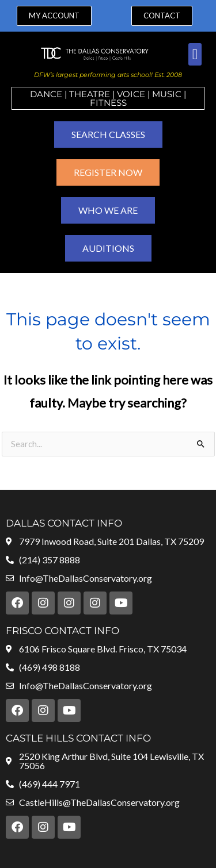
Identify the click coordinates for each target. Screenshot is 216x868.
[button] (195, 54)
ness (115, 103)
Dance (46, 94)
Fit (97, 103)
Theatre (90, 94)
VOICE (131, 94)
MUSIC (167, 94)
